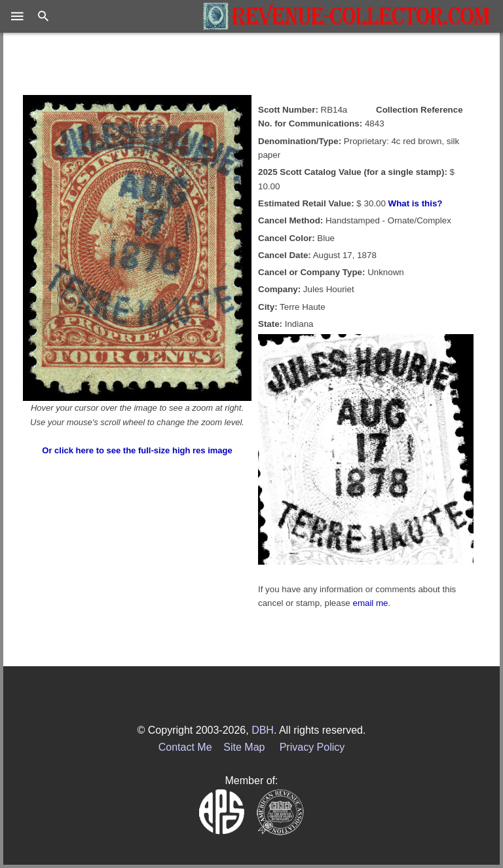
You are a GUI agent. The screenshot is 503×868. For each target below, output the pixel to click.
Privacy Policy (312, 747)
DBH (263, 730)
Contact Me (185, 747)
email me (370, 603)
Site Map (244, 747)
